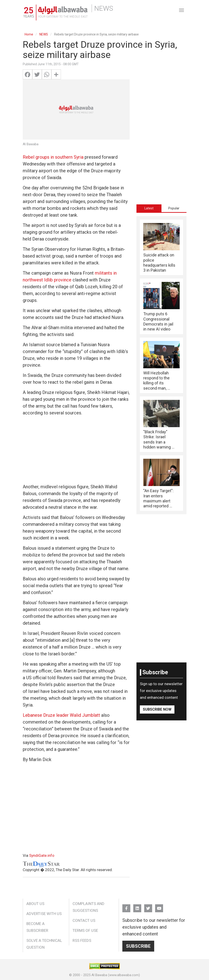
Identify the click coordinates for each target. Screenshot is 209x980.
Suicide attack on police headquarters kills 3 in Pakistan (159, 263)
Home (29, 34)
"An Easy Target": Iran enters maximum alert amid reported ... (158, 498)
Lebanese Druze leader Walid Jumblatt (61, 715)
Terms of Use (85, 930)
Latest (149, 208)
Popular (174, 208)
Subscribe (138, 946)
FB (126, 906)
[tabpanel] (161, 365)
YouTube (159, 906)
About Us (35, 904)
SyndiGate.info (42, 855)
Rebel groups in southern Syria (53, 157)
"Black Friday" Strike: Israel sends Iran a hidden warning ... (159, 439)
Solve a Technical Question (44, 944)
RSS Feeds (82, 940)
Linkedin (137, 906)
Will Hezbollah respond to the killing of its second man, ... (157, 381)
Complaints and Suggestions (88, 907)
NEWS (44, 34)
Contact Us (84, 920)
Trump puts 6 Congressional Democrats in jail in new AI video (158, 321)
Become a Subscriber (37, 927)
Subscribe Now (157, 709)
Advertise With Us (44, 914)
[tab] (149, 208)
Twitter (148, 906)
